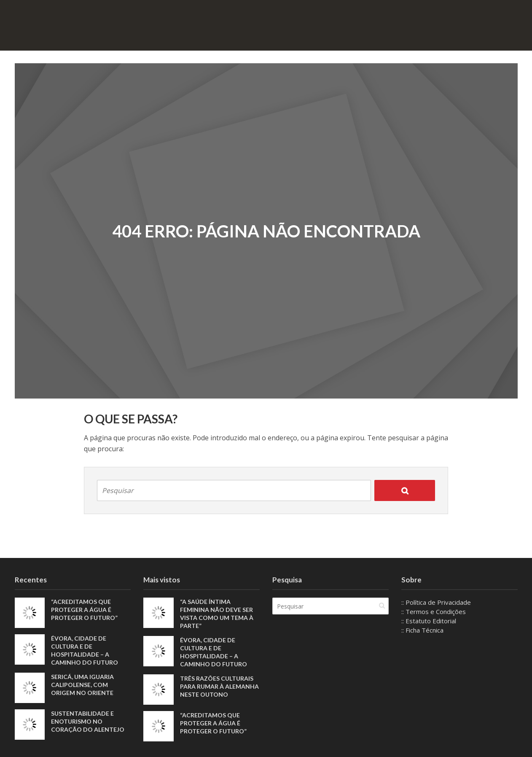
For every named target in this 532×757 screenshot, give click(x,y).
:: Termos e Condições (434, 612)
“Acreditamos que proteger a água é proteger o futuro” (84, 610)
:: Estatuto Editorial (429, 621)
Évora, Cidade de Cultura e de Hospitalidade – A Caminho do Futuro (85, 650)
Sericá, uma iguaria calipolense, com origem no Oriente (82, 685)
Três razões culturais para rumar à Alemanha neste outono (219, 686)
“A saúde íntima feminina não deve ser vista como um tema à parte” (217, 614)
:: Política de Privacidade (436, 602)
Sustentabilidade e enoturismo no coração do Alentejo (88, 721)
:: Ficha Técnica (422, 630)
